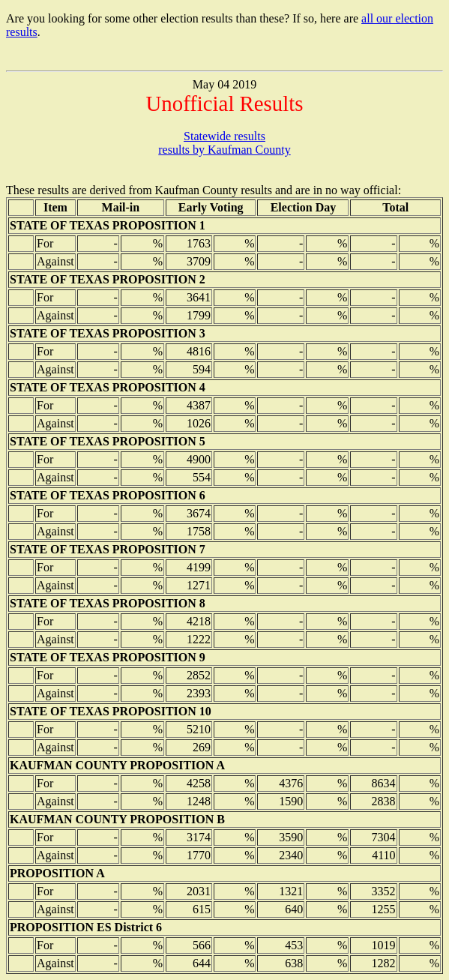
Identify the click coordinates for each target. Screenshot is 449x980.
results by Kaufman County (224, 150)
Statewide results (224, 136)
